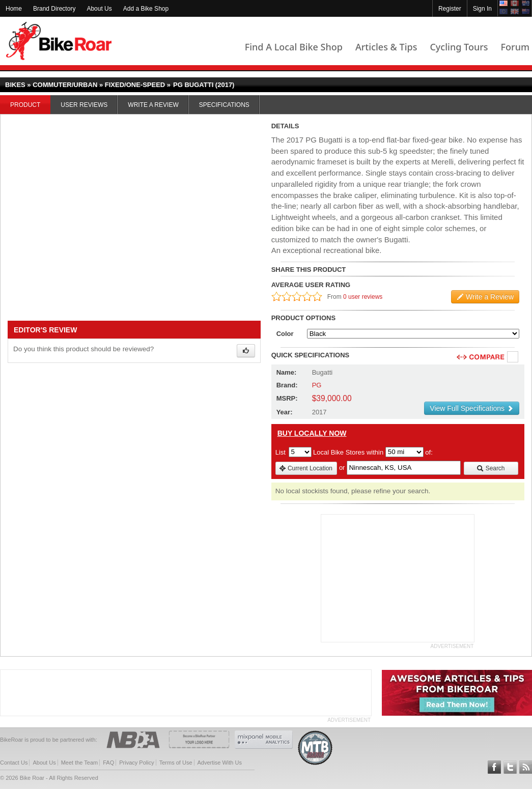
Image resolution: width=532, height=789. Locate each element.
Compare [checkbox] (513, 357)
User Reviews (84, 105)
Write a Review (153, 105)
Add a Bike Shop (146, 9)
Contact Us (14, 763)
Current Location (306, 468)
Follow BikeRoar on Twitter (510, 767)
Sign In (482, 9)
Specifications (224, 105)
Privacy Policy (136, 763)
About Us (99, 9)
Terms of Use (176, 763)
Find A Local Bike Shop (294, 47)
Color (285, 334)
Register (450, 9)
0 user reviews (363, 297)
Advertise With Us (220, 763)
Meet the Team (80, 763)
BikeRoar (59, 41)
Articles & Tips (386, 47)
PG (317, 385)
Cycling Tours (459, 47)
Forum (515, 47)
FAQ (108, 763)
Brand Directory (54, 9)
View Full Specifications (472, 408)
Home (14, 9)
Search (491, 468)
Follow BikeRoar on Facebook (494, 767)
